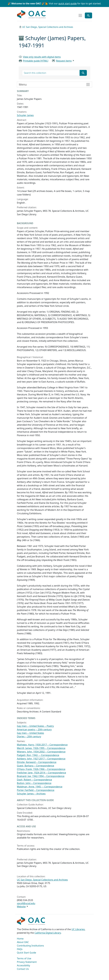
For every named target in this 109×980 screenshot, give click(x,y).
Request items (64, 61)
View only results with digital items (42, 57)
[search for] (51, 73)
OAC (31, 14)
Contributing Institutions (30, 946)
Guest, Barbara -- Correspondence (35, 766)
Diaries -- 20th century (29, 736)
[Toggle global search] (88, 15)
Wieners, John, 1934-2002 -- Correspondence (41, 752)
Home (20, 939)
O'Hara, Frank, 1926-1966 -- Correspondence (41, 769)
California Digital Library (48, 933)
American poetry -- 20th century (34, 729)
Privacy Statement (27, 962)
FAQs (20, 949)
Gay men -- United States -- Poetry (35, 726)
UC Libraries (78, 929)
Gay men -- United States (30, 733)
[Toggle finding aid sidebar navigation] (54, 85)
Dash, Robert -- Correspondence (34, 780)
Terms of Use (24, 958)
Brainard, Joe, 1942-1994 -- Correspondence (41, 776)
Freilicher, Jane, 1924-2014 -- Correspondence (41, 773)
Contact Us (23, 969)
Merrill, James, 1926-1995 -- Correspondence (41, 748)
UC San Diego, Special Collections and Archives (48, 27)
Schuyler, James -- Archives (31, 794)
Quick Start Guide (27, 953)
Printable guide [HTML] (36, 61)
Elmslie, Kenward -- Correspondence (37, 762)
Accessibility (23, 965)
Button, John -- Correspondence (34, 783)
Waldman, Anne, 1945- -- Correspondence (40, 787)
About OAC (23, 942)
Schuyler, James (25, 115)
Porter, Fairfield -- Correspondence (36, 790)
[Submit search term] (83, 73)
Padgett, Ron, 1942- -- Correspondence (38, 755)
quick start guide (67, 3)
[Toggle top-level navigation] (80, 15)
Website (21, 907)
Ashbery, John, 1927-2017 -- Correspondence (41, 759)
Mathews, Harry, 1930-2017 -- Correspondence (42, 745)
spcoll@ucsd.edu (26, 903)
